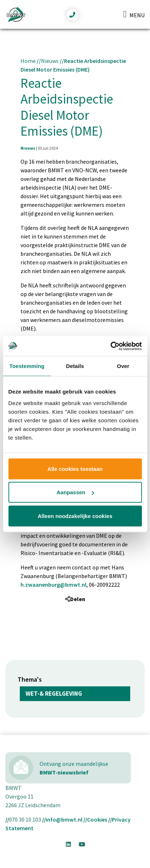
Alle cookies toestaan (75, 469)
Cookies (97, 819)
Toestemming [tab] (27, 366)
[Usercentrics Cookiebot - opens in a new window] (110, 346)
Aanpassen (75, 492)
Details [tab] (75, 366)
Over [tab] (123, 366)
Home (28, 61)
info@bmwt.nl (64, 819)
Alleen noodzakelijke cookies (75, 516)
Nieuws (50, 61)
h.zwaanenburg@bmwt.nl (53, 585)
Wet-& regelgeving (54, 694)
